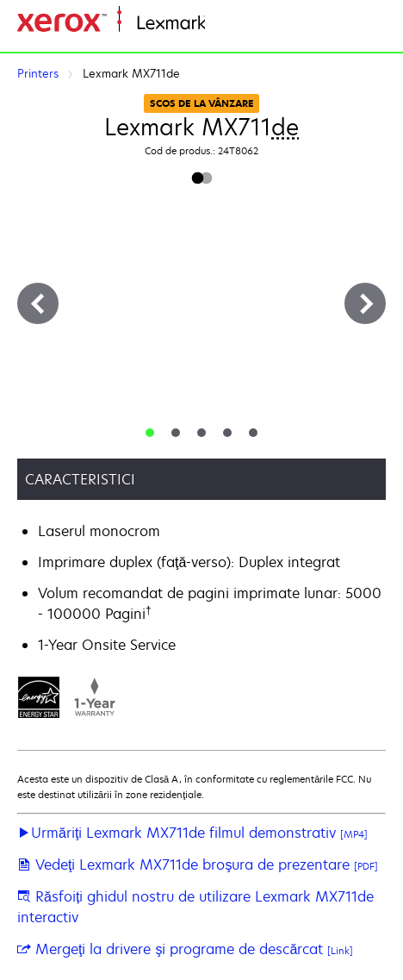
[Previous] (38, 303)
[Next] (365, 303)
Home (222, 24)
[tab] (150, 433)
